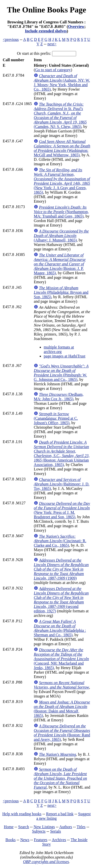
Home (9, 827)
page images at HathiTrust (64, 356)
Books (11, 840)
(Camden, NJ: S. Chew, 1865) (60, 115)
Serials (56, 831)
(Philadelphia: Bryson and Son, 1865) (61, 292)
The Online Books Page (46, 10)
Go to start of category (53, 70)
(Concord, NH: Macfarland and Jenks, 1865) (61, 659)
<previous (11, 39)
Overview (76, 27)
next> (52, 44)
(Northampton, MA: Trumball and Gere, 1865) (61, 212)
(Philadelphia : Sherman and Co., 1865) (60, 628)
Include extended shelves (46, 31)
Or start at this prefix (33, 53)
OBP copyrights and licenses (46, 862)
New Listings (44, 827)
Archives (59, 840)
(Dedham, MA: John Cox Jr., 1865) (59, 397)
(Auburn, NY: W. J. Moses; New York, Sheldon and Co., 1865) (62, 83)
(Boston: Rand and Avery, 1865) (62, 733)
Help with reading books (22, 814)
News (25, 840)
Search (24, 827)
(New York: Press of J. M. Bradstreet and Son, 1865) (62, 510)
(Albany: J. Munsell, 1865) (61, 236)
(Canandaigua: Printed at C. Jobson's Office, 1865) (56, 418)
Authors (66, 827)
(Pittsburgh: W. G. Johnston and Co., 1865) (61, 373)
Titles (81, 827)
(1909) (61, 569)
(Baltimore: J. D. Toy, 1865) (62, 484)
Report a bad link (60, 814)
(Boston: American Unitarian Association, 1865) (62, 453)
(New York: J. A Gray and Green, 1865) (62, 181)
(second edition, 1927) (61, 600)
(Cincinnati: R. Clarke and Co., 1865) (60, 541)
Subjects (39, 831)
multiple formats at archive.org (59, 349)
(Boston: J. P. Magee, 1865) (60, 264)
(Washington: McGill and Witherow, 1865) (62, 148)
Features (41, 840)
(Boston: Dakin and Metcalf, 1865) (62, 709)
